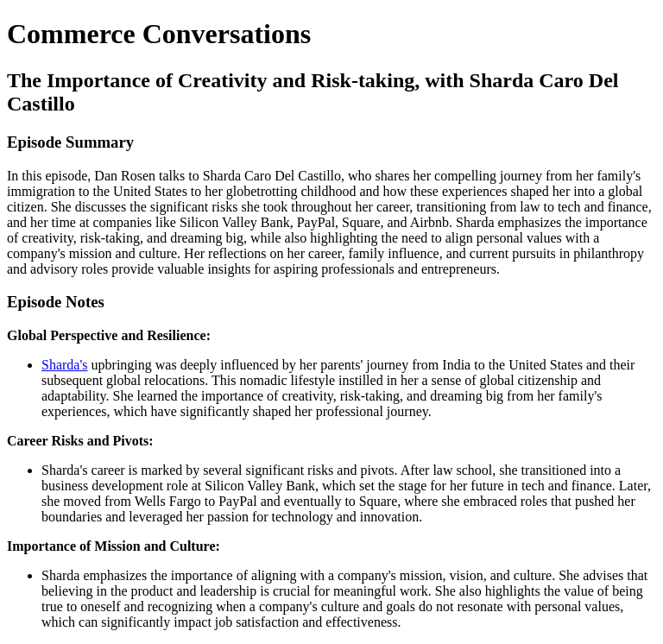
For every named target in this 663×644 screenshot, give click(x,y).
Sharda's (65, 365)
